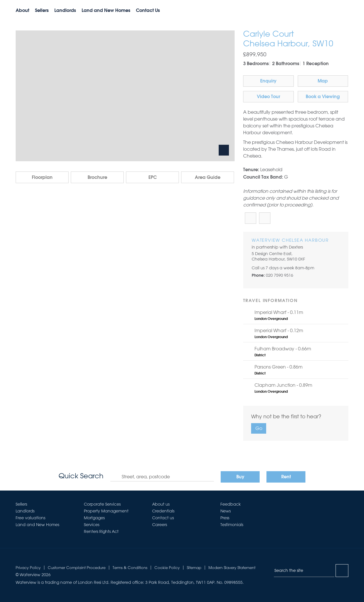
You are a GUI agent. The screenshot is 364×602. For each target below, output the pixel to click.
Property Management (106, 511)
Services (92, 525)
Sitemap (194, 567)
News (226, 511)
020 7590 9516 (280, 275)
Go (259, 428)
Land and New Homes (106, 11)
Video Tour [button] (268, 97)
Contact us (163, 518)
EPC (153, 178)
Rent (286, 477)
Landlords (65, 11)
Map (323, 81)
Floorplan (42, 178)
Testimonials (232, 525)
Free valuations (30, 518)
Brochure (97, 178)
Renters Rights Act (101, 531)
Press (225, 518)
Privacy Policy (28, 567)
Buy (240, 477)
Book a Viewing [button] (323, 97)
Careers (160, 525)
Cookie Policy (167, 567)
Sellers (42, 11)
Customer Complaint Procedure (77, 567)
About (22, 11)
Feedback (230, 504)
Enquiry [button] (268, 81)
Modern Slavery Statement (232, 567)
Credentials (163, 511)
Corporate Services (102, 504)
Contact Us (148, 11)
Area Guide (208, 178)
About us (161, 504)
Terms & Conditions (130, 567)
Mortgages (94, 518)
